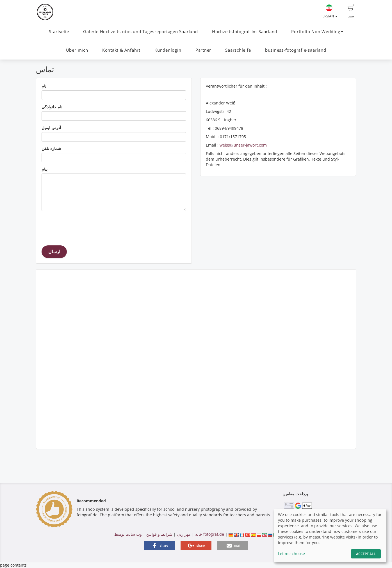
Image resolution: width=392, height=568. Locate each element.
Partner (203, 50)
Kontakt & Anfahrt (121, 50)
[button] (159, 546)
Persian (329, 12)
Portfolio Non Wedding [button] (317, 32)
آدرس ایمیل (51, 128)
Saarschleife (238, 50)
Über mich (77, 50)
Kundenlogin (168, 50)
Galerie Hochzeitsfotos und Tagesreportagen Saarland (140, 32)
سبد (351, 12)
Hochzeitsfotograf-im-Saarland (245, 32)
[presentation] (84, 226)
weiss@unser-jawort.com (243, 145)
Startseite (59, 32)
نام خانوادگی (52, 107)
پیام (45, 169)
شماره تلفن (51, 148)
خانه (199, 534)
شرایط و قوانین (159, 534)
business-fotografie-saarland (296, 50)
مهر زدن (184, 534)
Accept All (366, 554)
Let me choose (291, 554)
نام (44, 86)
